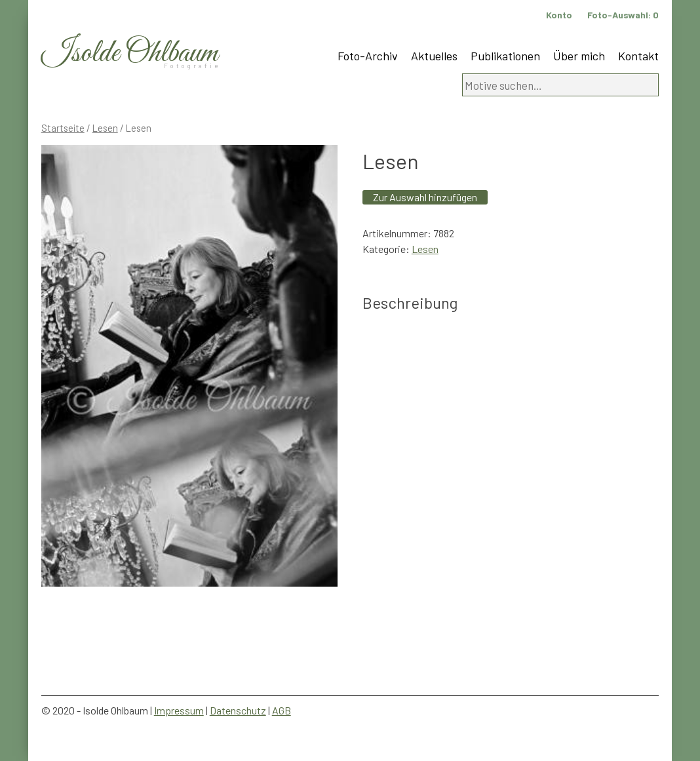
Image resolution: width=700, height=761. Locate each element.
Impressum (179, 710)
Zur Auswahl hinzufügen (425, 197)
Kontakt (638, 56)
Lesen (105, 128)
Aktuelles (434, 56)
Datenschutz (238, 710)
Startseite (63, 128)
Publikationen (505, 56)
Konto (559, 15)
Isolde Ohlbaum (130, 53)
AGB (282, 710)
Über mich (579, 56)
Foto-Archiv (368, 56)
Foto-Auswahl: (623, 15)
